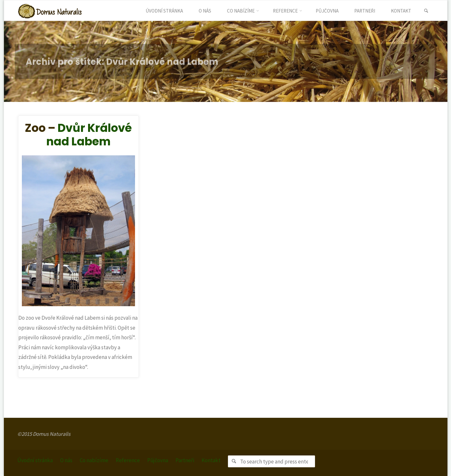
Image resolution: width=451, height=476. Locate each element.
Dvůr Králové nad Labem (89, 135)
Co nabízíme (94, 460)
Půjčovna (158, 460)
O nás (66, 460)
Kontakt (211, 460)
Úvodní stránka (35, 460)
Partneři (185, 460)
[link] (426, 11)
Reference (128, 460)
